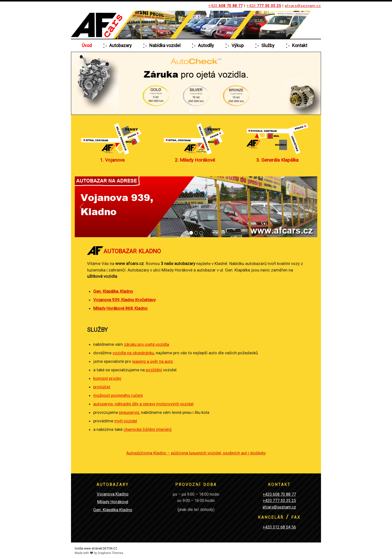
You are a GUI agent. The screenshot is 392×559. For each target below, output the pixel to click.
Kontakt (300, 45)
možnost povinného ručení (118, 395)
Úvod (87, 45)
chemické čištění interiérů (147, 429)
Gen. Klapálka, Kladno (113, 291)
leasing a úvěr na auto (153, 361)
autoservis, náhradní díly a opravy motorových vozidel (143, 404)
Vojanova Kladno (113, 494)
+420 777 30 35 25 (279, 501)
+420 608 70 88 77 (279, 494)
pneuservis (129, 412)
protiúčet (102, 387)
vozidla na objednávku (133, 353)
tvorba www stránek (88, 548)
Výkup (238, 45)
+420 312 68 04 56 (279, 527)
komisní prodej (107, 378)
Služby (268, 45)
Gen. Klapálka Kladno (113, 510)
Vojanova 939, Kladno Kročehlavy (124, 300)
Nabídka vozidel (165, 45)
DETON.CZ (110, 548)
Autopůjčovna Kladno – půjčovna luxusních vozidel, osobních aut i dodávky (196, 453)
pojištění (154, 370)
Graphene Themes (110, 553)
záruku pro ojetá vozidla (146, 344)
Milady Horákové (113, 502)
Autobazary (120, 45)
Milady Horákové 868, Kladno (120, 308)
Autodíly (206, 45)
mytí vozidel (126, 421)
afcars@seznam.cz (303, 6)
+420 (225, 6)
